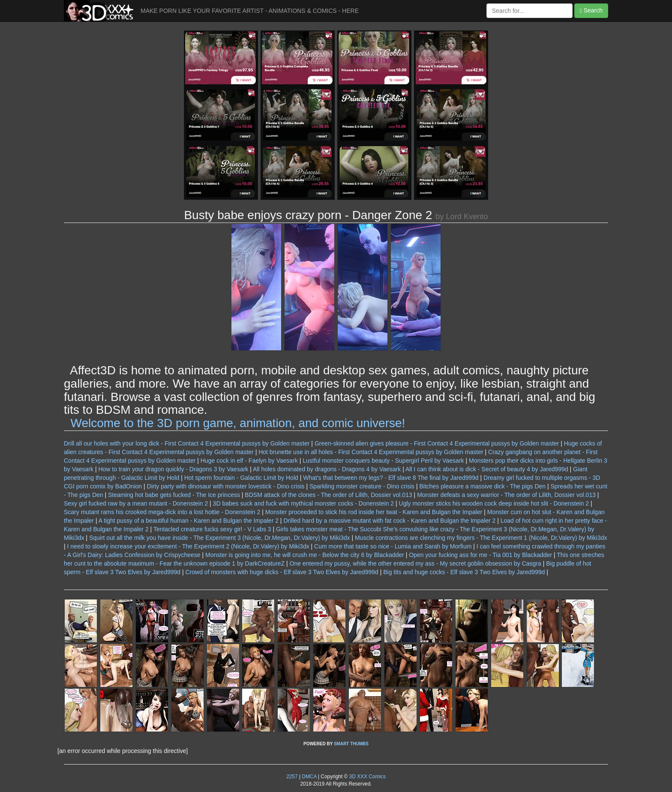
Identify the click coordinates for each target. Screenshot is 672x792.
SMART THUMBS (351, 744)
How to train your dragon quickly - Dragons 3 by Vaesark (173, 469)
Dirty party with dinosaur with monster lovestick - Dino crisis (226, 486)
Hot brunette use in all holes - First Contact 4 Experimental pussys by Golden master (371, 452)
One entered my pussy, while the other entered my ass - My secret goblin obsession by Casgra (415, 563)
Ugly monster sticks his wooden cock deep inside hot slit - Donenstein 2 (494, 503)
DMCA (309, 777)
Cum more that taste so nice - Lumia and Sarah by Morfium (393, 546)
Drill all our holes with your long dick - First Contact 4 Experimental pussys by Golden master (187, 443)
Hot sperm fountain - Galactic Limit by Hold (241, 478)
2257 (292, 777)
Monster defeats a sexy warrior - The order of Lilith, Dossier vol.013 (506, 495)
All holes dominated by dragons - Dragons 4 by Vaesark (327, 469)
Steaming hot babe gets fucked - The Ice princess (174, 495)
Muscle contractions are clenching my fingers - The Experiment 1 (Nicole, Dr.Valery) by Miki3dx (481, 538)
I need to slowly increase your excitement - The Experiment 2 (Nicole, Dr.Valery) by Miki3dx (188, 546)
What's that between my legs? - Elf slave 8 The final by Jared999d (391, 478)
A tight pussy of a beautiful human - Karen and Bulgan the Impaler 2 (189, 521)
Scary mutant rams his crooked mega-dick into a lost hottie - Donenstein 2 (162, 512)
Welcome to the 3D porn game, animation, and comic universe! (238, 423)
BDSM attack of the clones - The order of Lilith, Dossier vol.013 (328, 495)
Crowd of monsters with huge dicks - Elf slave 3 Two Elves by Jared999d (282, 572)
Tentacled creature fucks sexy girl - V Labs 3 (212, 529)
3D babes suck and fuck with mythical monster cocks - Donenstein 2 (304, 503)
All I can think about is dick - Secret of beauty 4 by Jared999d (487, 469)
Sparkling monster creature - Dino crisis (362, 486)
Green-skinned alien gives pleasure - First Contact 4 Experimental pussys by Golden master (437, 443)
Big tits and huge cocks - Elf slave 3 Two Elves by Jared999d (464, 572)
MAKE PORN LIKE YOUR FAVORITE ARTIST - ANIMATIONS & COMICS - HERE (250, 11)
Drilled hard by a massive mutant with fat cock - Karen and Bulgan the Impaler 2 (389, 521)
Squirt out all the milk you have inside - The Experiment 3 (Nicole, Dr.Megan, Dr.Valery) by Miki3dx (220, 538)
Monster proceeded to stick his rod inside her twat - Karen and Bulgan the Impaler (374, 512)
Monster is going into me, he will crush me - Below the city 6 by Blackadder (305, 555)
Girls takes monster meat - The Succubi (329, 529)
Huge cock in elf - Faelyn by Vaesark (249, 461)
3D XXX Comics (367, 777)
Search (591, 11)
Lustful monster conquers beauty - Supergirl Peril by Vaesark (383, 461)
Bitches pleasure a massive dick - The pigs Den (482, 486)
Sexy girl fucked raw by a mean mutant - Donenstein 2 (136, 503)
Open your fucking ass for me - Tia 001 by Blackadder (480, 555)
